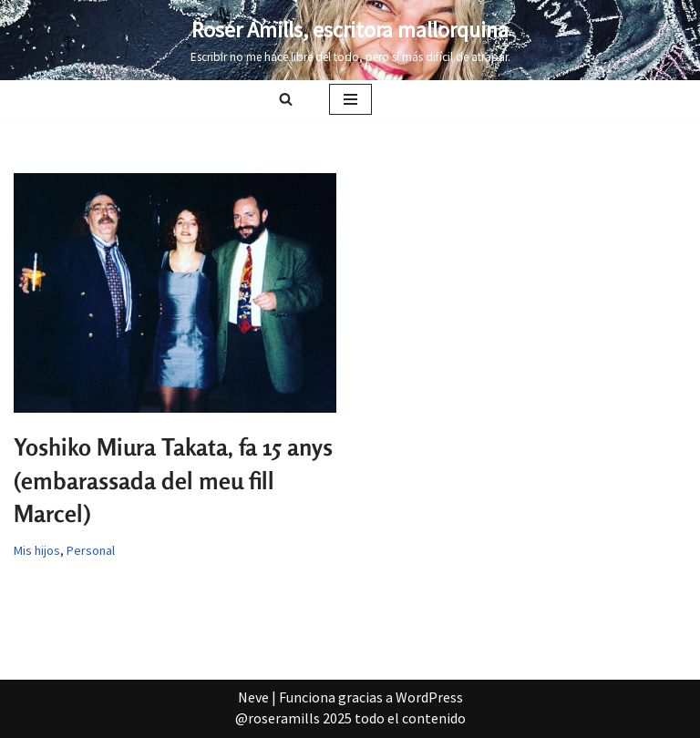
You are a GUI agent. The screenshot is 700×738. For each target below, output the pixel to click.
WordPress (429, 697)
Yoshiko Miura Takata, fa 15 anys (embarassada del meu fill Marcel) (173, 480)
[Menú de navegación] (350, 99)
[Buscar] (286, 99)
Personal (91, 550)
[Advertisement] (350, 379)
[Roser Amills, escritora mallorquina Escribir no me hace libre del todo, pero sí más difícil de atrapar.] (350, 40)
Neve (253, 697)
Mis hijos (37, 550)
